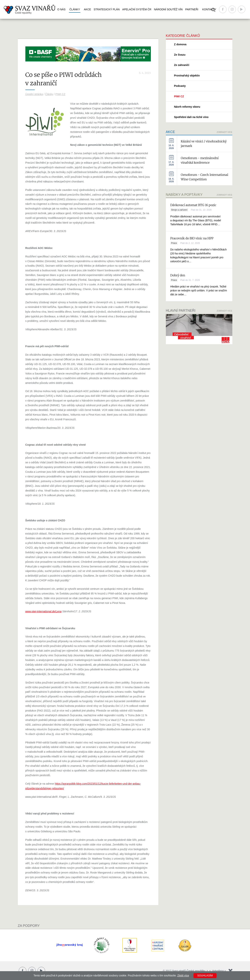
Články (75, 9)
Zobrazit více (225, 132)
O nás (61, 9)
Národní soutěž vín (168, 9)
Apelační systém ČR (137, 9)
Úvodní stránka (34, 94)
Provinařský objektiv (187, 76)
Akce (88, 9)
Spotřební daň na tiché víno (191, 117)
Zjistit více (183, 975)
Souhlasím (205, 975)
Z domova (180, 44)
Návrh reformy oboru (187, 107)
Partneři (192, 9)
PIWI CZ (60, 94)
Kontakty (209, 9)
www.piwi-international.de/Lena (43, 611)
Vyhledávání (213, 10)
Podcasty (180, 86)
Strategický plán (107, 9)
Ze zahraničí (182, 65)
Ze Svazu (180, 55)
